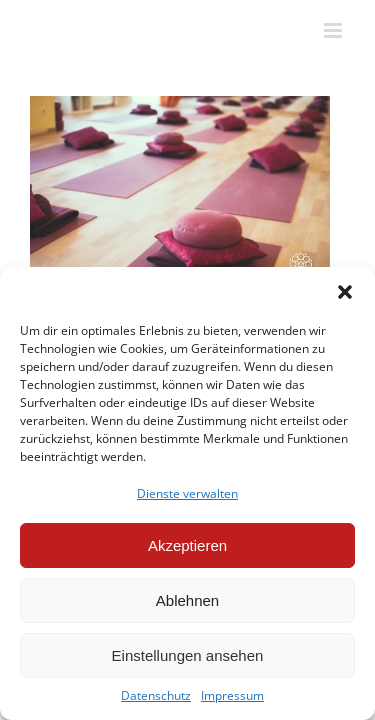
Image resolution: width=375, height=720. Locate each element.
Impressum (232, 696)
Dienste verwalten (187, 493)
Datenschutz (156, 696)
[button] (345, 292)
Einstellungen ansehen (188, 655)
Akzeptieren (187, 545)
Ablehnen (187, 600)
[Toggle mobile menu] (334, 30)
